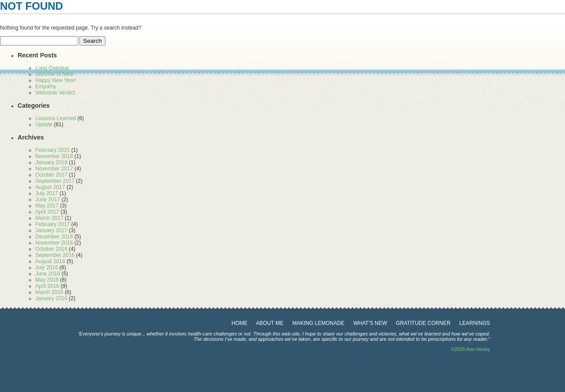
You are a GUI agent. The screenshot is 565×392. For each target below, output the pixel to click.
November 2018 (54, 156)
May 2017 (47, 206)
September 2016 (55, 255)
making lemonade (318, 323)
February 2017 (53, 224)
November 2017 (54, 169)
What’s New (370, 323)
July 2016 (47, 268)
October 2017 (51, 175)
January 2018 (51, 162)
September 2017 (55, 181)
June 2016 (48, 274)
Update (44, 124)
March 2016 (49, 292)
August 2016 (50, 261)
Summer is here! (55, 74)
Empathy (46, 87)
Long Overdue (52, 68)
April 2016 (47, 286)
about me (270, 323)
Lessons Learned (56, 118)
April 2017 (47, 212)
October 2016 (51, 249)
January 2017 (51, 230)
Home (240, 323)
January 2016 (51, 298)
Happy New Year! (56, 80)
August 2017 (50, 187)
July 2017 (47, 193)
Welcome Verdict (55, 93)
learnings (475, 323)
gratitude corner (423, 323)
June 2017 (48, 200)
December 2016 (54, 237)
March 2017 (49, 218)
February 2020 (53, 150)
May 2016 (47, 280)
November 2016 (54, 243)
